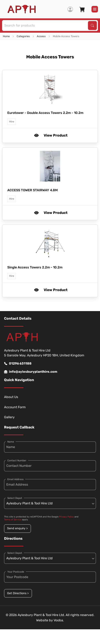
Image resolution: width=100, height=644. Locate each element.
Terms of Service (13, 520)
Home (6, 36)
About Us (11, 397)
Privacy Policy (66, 517)
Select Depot (15, 498)
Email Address (15, 479)
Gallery (9, 417)
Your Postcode (16, 572)
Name (11, 442)
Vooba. (59, 620)
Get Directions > (18, 593)
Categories (23, 36)
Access (41, 36)
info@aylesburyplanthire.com (31, 372)
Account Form (15, 407)
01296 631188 (18, 364)
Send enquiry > (17, 528)
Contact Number (17, 460)
